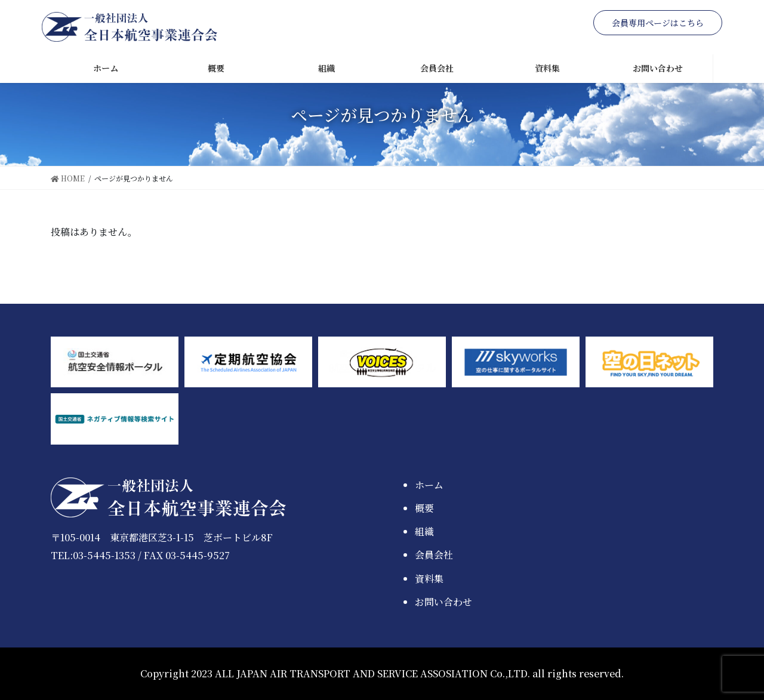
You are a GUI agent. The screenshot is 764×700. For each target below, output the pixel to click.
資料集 (429, 579)
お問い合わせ (443, 602)
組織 (424, 531)
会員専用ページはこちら (658, 23)
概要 (424, 508)
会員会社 (434, 555)
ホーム (429, 485)
